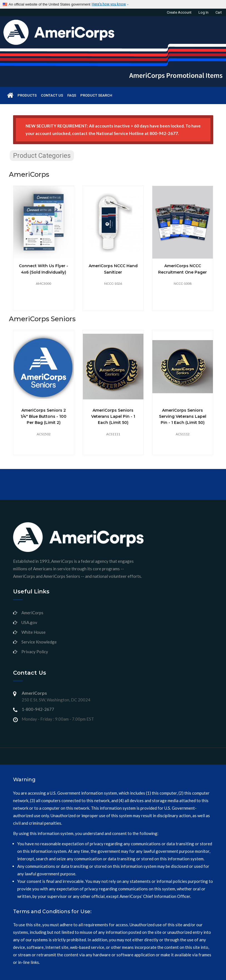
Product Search (96, 95)
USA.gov (29, 622)
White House (33, 632)
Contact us (52, 95)
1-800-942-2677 (38, 709)
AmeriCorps (32, 613)
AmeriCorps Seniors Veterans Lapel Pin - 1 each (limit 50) (113, 417)
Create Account (179, 12)
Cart (219, 12)
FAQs (72, 95)
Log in (203, 12)
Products (27, 95)
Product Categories (42, 156)
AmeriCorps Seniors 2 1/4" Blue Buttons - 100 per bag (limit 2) (44, 417)
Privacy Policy (35, 652)
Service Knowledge (39, 642)
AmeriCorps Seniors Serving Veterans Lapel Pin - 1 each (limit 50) (183, 417)
